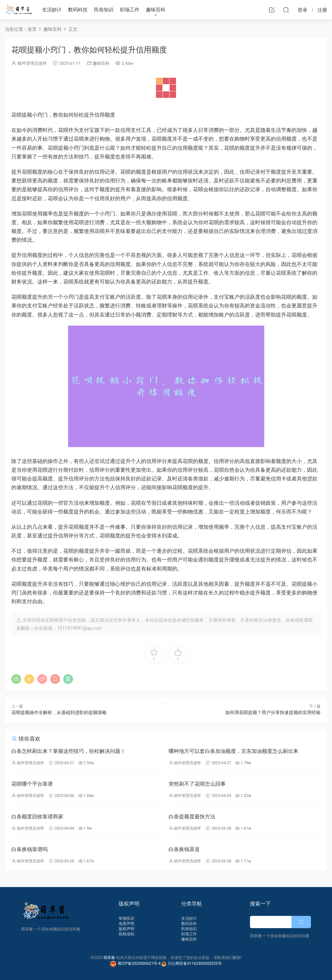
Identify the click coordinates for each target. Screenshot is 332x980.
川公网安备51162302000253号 (191, 963)
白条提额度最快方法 (192, 817)
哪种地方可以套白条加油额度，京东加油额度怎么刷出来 (233, 751)
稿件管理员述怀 (32, 63)
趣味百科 (156, 10)
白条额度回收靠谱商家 (37, 817)
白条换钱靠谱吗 (30, 849)
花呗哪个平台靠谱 (32, 784)
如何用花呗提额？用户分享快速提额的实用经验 (273, 712)
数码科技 (78, 10)
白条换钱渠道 (184, 849)
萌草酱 (19, 10)
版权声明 (126, 929)
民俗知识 (104, 10)
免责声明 (126, 924)
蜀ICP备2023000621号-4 (136, 963)
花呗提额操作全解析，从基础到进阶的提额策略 (59, 712)
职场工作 (130, 10)
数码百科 (189, 924)
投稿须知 (126, 934)
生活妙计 (52, 10)
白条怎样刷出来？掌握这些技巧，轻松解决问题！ (68, 751)
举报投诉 (126, 918)
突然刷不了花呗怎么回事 (197, 784)
